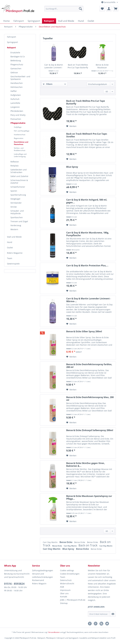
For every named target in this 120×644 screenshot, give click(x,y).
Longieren (15, 107)
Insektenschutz (20, 135)
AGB (62, 587)
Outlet (10, 248)
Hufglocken (16, 95)
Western (14, 229)
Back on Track (88, 545)
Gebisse (14, 72)
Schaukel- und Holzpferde (17, 212)
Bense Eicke (66, 542)
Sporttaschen (17, 217)
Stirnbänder (16, 203)
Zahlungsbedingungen (43, 570)
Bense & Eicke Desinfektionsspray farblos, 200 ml (89, 366)
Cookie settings (67, 570)
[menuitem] (64, 10)
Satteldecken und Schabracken (19, 171)
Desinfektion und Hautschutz (21, 143)
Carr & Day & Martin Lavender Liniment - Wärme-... (54, 66)
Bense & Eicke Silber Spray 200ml (84, 331)
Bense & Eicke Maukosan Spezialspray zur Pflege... (102, 66)
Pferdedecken (17, 111)
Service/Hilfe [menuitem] (109, 2)
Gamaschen (16, 68)
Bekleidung (16, 60)
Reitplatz (15, 166)
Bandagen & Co (18, 56)
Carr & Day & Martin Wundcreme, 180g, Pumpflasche (88, 234)
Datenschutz (66, 580)
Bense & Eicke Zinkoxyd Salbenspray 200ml (90, 430)
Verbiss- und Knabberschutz (20, 149)
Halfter (14, 91)
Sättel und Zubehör (19, 176)
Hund (10, 242)
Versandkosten (54, 632)
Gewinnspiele (13, 264)
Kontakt (64, 597)
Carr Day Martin (50, 542)
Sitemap (64, 603)
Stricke (14, 207)
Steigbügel (15, 199)
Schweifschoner (18, 187)
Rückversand (38, 580)
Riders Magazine (15, 253)
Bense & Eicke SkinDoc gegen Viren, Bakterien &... (86, 465)
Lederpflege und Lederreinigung (20, 155)
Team (10, 258)
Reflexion (15, 162)
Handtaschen (17, 83)
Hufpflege (18, 127)
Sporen (14, 191)
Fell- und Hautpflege (22, 131)
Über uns (64, 593)
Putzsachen (16, 119)
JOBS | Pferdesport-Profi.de (73, 600)
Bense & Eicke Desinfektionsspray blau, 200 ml (90, 399)
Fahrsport (12, 37)
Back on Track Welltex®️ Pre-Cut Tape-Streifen (87, 135)
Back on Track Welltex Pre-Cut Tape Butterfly (78, 66)
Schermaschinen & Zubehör (19, 182)
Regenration (19, 138)
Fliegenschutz (17, 64)
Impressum (65, 590)
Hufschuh (15, 99)
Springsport (12, 42)
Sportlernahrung (18, 195)
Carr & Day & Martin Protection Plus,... (87, 266)
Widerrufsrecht (67, 584)
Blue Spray (72, 167)
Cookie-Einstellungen (70, 574)
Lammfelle (15, 103)
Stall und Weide (14, 237)
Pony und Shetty (18, 115)
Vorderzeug (16, 225)
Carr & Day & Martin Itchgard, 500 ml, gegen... (87, 201)
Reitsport (11, 48)
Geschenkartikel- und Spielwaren (20, 78)
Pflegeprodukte (18, 123)
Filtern (48, 84)
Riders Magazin (39, 584)
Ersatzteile (15, 53)
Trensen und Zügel (19, 221)
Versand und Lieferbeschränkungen (43, 575)
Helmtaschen (17, 87)
